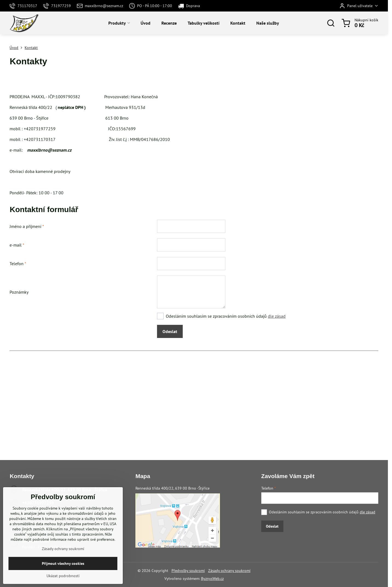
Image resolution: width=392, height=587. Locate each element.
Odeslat (170, 331)
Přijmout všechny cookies (63, 563)
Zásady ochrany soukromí (229, 571)
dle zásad (277, 316)
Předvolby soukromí (188, 571)
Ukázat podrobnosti (63, 576)
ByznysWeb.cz (212, 579)
